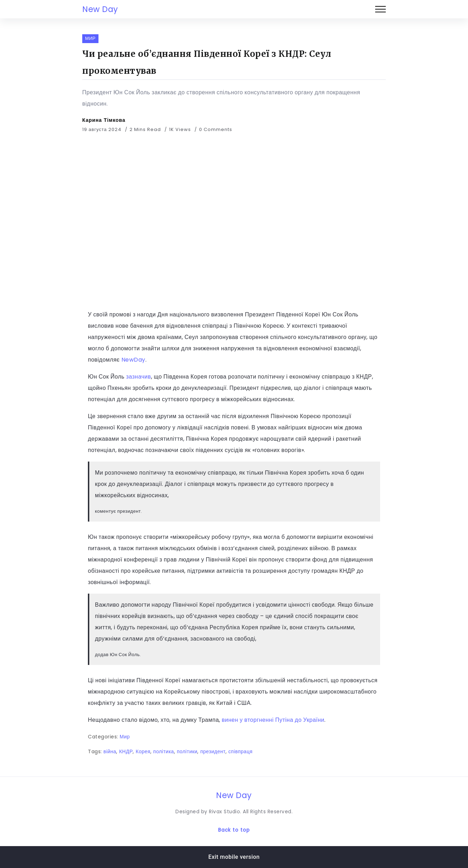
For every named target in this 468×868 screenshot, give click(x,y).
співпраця (240, 751)
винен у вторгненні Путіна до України (272, 720)
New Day (100, 9)
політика (164, 751)
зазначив (139, 377)
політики (187, 751)
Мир (125, 737)
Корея (143, 751)
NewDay (133, 360)
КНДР (126, 751)
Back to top (234, 830)
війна (110, 751)
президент (213, 751)
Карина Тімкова (104, 120)
